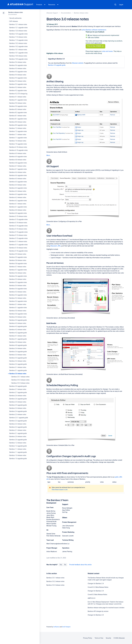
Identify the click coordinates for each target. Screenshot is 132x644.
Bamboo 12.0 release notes (18, 31)
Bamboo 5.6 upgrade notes (18, 276)
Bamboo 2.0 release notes (18, 436)
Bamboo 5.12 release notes (18, 235)
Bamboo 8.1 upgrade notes (18, 119)
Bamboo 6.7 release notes (18, 166)
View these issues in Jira (60, 490)
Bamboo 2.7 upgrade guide (18, 392)
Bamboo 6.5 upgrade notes (18, 182)
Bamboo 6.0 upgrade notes (18, 213)
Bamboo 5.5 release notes (18, 279)
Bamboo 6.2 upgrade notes (18, 201)
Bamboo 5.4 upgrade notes (18, 289)
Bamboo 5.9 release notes (18, 254)
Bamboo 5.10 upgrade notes (18, 251)
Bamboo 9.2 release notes (18, 87)
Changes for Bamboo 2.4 (96, 584)
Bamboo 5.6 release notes (18, 273)
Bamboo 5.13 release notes (18, 229)
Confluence (56, 627)
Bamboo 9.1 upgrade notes (18, 100)
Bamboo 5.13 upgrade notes (18, 232)
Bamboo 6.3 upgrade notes (18, 194)
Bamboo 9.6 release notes (18, 62)
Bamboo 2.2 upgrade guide (18, 427)
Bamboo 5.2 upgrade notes (18, 301)
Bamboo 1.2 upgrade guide (18, 446)
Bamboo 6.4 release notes (18, 185)
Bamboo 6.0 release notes (18, 210)
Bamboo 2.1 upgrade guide (18, 433)
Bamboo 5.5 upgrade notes (18, 282)
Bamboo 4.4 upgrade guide (18, 320)
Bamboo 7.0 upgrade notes (18, 144)
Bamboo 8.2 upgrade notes (18, 113)
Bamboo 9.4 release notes (18, 75)
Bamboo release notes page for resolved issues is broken (106, 608)
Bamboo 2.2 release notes (18, 424)
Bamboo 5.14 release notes (18, 223)
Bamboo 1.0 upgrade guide (18, 459)
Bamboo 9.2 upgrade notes (18, 90)
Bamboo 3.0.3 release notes (20, 383)
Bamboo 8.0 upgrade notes (18, 125)
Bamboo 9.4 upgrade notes (18, 78)
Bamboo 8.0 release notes (18, 122)
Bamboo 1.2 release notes (18, 443)
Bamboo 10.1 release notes (18, 50)
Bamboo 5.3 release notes (18, 292)
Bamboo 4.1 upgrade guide (18, 339)
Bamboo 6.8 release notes (18, 160)
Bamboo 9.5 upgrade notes (18, 72)
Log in (121, 5)
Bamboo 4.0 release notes (18, 342)
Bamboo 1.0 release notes (18, 455)
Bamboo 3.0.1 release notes (20, 377)
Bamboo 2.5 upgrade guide (18, 405)
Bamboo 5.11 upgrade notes (18, 245)
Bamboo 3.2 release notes (18, 361)
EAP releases (14, 21)
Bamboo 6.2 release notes (18, 197)
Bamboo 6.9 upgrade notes (18, 157)
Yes (61, 565)
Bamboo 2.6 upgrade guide (18, 399)
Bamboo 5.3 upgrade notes (18, 295)
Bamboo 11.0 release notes (18, 37)
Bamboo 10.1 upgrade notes (18, 53)
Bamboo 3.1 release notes (18, 367)
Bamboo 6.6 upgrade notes (18, 175)
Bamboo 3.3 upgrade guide (18, 358)
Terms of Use (99, 638)
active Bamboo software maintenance (94, 30)
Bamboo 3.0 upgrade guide (18, 386)
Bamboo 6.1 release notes (18, 204)
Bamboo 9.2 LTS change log (18, 94)
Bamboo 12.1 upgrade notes (18, 28)
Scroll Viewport (66, 627)
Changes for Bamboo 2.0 (96, 615)
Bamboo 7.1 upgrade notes (18, 138)
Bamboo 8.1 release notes (18, 116)
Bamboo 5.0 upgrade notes (18, 314)
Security (108, 638)
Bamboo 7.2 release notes (18, 128)
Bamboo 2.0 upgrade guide (18, 440)
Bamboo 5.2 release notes (18, 298)
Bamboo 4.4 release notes (18, 317)
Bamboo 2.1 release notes (18, 430)
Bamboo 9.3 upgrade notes (18, 84)
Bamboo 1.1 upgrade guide (18, 452)
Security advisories (15, 18)
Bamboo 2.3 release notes (18, 414)
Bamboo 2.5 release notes (18, 402)
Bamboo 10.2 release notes (18, 43)
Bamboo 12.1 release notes (18, 24)
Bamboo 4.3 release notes (18, 323)
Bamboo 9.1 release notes (18, 97)
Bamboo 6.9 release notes (18, 153)
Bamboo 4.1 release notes (18, 336)
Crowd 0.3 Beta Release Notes (97, 595)
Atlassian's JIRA (55, 246)
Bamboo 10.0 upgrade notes (18, 59)
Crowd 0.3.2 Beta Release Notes (98, 587)
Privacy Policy (88, 638)
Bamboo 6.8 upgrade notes (18, 163)
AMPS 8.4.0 (91, 598)
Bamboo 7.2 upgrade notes (18, 131)
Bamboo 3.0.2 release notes (20, 380)
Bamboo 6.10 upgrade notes (18, 150)
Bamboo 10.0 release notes (18, 56)
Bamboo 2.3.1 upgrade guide (19, 418)
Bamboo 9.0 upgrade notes (18, 106)
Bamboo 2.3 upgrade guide (18, 421)
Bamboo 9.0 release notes (18, 103)
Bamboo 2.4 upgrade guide (18, 411)
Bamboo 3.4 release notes (18, 348)
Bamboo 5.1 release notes (18, 304)
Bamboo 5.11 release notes (18, 241)
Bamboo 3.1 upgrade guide (18, 370)
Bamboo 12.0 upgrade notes (18, 34)
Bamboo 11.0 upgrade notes (18, 40)
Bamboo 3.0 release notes (18, 374)
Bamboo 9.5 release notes (18, 68)
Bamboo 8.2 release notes (18, 109)
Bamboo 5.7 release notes (18, 267)
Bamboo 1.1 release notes (18, 449)
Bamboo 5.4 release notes (18, 286)
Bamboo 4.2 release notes (18, 330)
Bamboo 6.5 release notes (18, 179)
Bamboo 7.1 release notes (18, 135)
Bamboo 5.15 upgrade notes (18, 219)
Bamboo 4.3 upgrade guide (18, 326)
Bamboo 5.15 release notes (18, 216)
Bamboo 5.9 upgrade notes (18, 257)
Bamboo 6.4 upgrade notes (18, 188)
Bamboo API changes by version (98, 611)
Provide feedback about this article (80, 565)
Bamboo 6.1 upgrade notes (18, 207)
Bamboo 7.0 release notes (18, 141)
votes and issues (107, 51)
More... (49, 155)
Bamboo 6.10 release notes (18, 147)
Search (115, 5)
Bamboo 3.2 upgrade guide (18, 364)
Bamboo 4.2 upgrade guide (18, 333)
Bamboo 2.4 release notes (18, 408)
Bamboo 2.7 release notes (18, 389)
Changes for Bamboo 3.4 (96, 591)
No (65, 565)
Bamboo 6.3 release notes (18, 191)
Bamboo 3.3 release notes (18, 355)
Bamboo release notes (16, 12)
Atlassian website (78, 63)
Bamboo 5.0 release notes (18, 311)
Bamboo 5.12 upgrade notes (18, 238)
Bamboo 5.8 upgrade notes (18, 263)
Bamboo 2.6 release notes (18, 396)
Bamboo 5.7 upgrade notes (18, 270)
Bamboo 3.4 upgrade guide (18, 352)
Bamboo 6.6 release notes (18, 172)
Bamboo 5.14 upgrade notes (18, 226)
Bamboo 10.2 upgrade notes (18, 46)
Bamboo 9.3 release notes (18, 81)
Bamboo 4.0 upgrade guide (18, 345)
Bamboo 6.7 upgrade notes (18, 169)
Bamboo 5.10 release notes (18, 248)
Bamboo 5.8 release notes (18, 260)
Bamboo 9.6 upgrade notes (18, 65)
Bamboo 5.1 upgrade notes (18, 308)
